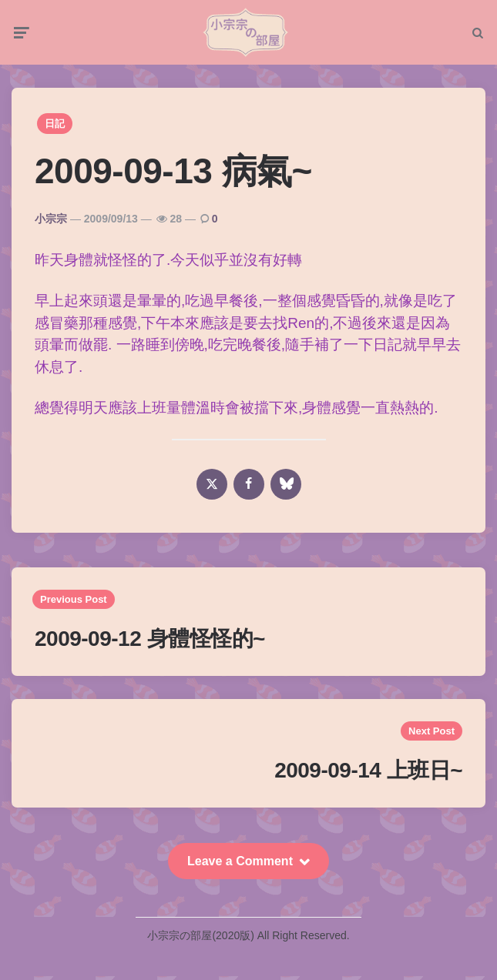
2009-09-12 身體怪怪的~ (150, 642)
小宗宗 (51, 222)
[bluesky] (286, 488)
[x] (212, 488)
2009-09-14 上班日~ (368, 774)
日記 (55, 128)
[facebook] (249, 488)
